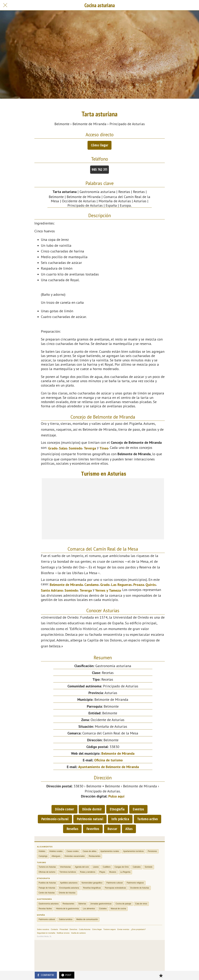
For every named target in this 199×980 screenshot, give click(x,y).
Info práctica (120, 819)
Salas (63, 448)
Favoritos (93, 829)
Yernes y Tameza (108, 590)
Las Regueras (121, 585)
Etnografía (117, 809)
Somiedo (75, 448)
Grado (53, 448)
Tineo (104, 448)
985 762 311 (99, 170)
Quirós (151, 585)
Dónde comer (64, 809)
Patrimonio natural (90, 819)
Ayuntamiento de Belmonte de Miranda (109, 767)
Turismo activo (147, 819)
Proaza (139, 585)
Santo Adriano (52, 590)
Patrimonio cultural (55, 819)
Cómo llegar (99, 145)
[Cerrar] (5, 5)
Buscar (112, 829)
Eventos (138, 809)
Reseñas (72, 829)
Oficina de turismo (108, 760)
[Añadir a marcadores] (161, 975)
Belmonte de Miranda (66, 585)
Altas (129, 829)
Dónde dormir (92, 809)
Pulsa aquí (116, 796)
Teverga (90, 448)
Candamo (92, 585)
